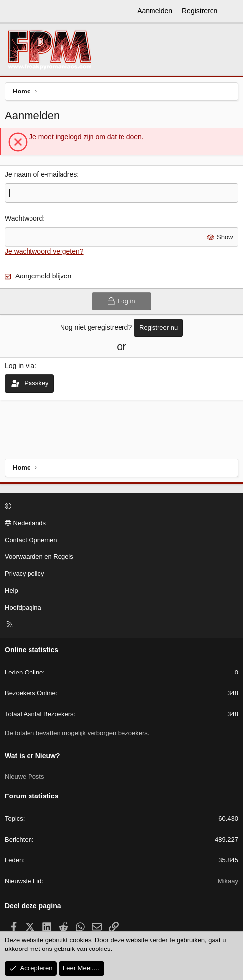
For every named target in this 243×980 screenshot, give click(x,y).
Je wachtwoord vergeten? (44, 251)
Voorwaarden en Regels (39, 557)
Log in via (20, 366)
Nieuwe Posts (24, 777)
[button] (120, 507)
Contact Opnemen (31, 540)
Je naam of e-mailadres (41, 174)
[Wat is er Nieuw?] (232, 11)
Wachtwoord (24, 218)
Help (12, 591)
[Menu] (13, 11)
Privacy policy (24, 573)
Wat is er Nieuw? (32, 756)
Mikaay (228, 881)
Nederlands (25, 523)
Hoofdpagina (23, 607)
